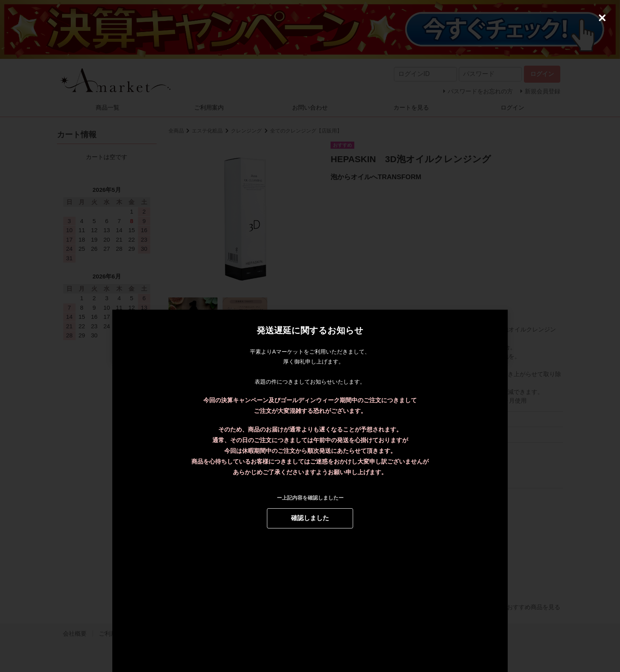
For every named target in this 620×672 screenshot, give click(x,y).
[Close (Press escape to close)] (602, 18)
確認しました (310, 518)
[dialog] (310, 336)
